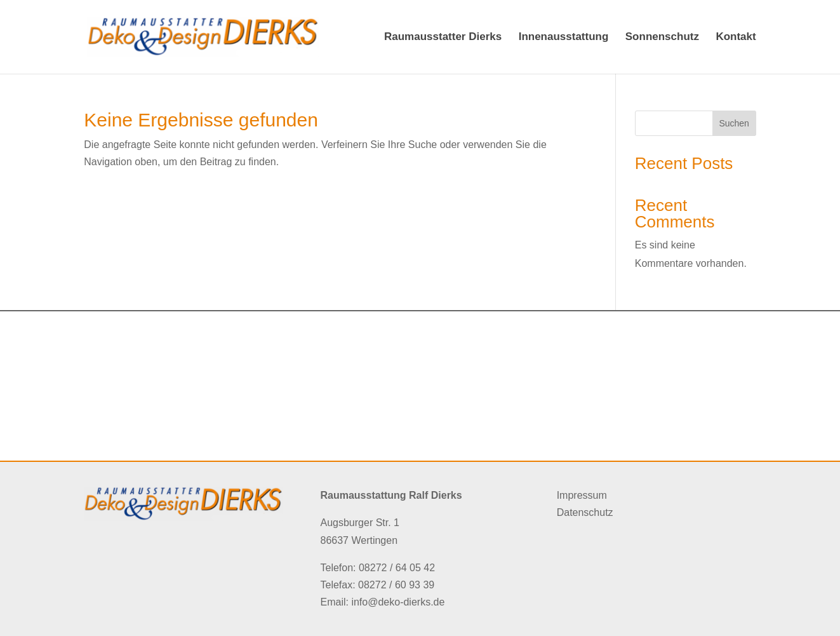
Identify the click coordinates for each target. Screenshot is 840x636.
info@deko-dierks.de (398, 602)
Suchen (734, 123)
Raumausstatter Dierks (443, 37)
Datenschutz (585, 512)
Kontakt (736, 37)
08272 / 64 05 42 (397, 568)
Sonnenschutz (662, 37)
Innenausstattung (564, 37)
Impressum (582, 495)
